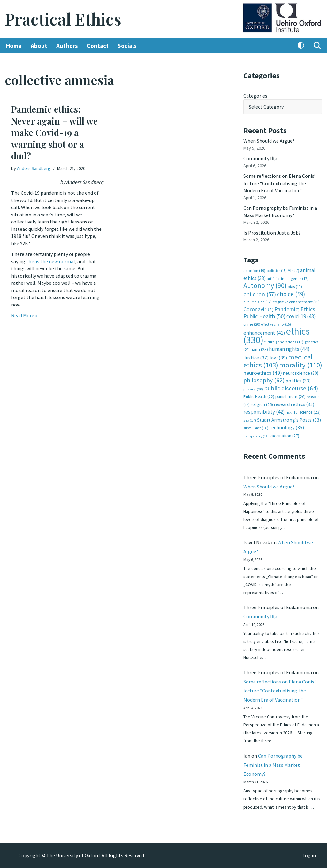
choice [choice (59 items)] (291, 293)
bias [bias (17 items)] (295, 286)
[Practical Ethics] (63, 19)
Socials (127, 46)
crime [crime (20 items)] (252, 323)
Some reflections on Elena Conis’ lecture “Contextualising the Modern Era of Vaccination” (279, 183)
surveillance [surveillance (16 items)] (256, 427)
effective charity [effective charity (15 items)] (276, 323)
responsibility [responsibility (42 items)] (264, 411)
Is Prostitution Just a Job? (272, 232)
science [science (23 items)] (310, 411)
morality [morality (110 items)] (301, 364)
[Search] (317, 46)
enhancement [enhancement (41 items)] (264, 332)
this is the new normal (51, 261)
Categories (255, 96)
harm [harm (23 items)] (259, 349)
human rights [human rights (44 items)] (289, 348)
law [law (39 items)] (278, 357)
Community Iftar (261, 158)
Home (14, 46)
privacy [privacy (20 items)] (253, 388)
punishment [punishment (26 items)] (290, 396)
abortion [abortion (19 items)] (254, 270)
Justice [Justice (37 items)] (256, 357)
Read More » (24, 315)
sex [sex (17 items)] (250, 419)
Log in (309, 856)
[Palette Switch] (301, 46)
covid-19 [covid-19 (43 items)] (301, 316)
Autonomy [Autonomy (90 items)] (265, 285)
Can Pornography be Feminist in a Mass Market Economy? (273, 765)
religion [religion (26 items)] (262, 403)
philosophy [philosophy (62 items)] (264, 379)
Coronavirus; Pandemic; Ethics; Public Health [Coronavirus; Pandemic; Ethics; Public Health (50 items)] (280, 312)
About (39, 46)
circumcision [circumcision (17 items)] (258, 301)
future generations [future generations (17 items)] (284, 341)
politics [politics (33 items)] (298, 380)
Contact (98, 46)
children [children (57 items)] (260, 294)
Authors (67, 46)
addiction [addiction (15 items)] (277, 270)
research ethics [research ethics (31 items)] (294, 403)
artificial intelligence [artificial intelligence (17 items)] (288, 278)
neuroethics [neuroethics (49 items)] (263, 372)
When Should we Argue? (269, 141)
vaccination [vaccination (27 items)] (284, 434)
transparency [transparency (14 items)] (256, 435)
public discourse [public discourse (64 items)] (291, 387)
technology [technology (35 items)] (287, 426)
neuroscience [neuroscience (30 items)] (301, 372)
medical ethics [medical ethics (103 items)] (278, 360)
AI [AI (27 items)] (293, 270)
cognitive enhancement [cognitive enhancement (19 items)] (296, 301)
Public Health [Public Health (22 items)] (259, 396)
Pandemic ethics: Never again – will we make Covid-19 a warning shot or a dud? (54, 133)
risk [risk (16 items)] (292, 411)
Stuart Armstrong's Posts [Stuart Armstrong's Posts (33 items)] (289, 419)
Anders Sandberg (34, 169)
